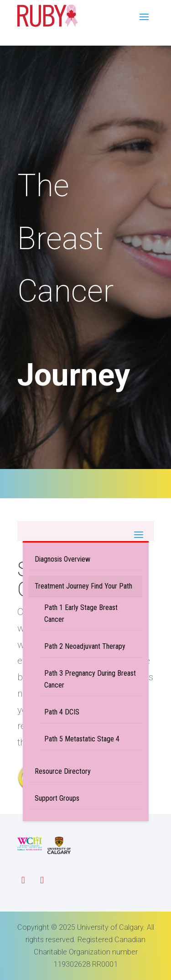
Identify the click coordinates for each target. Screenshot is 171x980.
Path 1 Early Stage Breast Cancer (81, 613)
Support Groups (57, 798)
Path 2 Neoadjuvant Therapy (85, 646)
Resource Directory (63, 771)
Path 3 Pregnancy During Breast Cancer (90, 679)
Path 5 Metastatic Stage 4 (82, 739)
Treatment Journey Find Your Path (83, 586)
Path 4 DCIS (62, 712)
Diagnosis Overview (62, 559)
